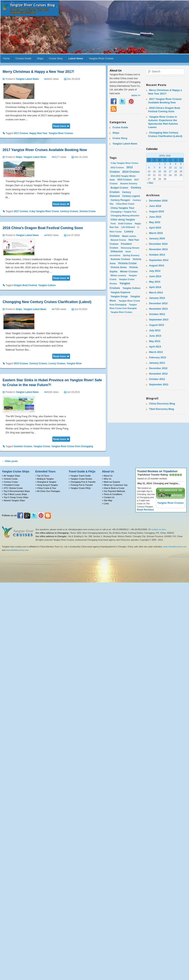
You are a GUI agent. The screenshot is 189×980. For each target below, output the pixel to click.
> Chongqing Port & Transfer (82, 482)
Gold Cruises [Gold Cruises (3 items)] (125, 223)
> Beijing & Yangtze (44, 479)
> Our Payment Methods (114, 491)
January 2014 (157, 298)
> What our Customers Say (115, 485)
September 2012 (159, 384)
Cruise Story (56, 58)
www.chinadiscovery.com (175, 547)
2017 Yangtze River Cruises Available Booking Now (45, 150)
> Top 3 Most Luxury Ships (14, 494)
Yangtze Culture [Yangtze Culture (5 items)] (131, 288)
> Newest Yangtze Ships (13, 500)
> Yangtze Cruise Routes (80, 479)
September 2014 (159, 260)
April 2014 (155, 287)
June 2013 (155, 336)
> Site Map (107, 500)
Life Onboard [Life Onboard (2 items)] (128, 227)
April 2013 (155, 347)
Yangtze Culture (47, 285)
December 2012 (158, 368)
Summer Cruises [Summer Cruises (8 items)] (120, 259)
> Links (105, 504)
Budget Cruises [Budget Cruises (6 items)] (119, 188)
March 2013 (156, 352)
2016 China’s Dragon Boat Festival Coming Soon (43, 228)
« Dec (150, 183)
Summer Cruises (23, 446)
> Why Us (107, 479)
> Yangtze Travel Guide (80, 476)
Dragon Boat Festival (25, 285)
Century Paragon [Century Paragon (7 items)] (120, 200)
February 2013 (158, 357)
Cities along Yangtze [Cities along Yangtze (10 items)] (123, 220)
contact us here (158, 529)
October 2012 (157, 379)
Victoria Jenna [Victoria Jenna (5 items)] (119, 267)
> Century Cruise (10, 482)
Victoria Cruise (87, 211)
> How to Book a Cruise (113, 488)
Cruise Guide (120, 127)
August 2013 (157, 325)
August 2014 (157, 265)
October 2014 (157, 255)
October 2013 (157, 314)
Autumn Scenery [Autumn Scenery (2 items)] (129, 183)
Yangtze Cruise (42, 446)
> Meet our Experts (111, 482)
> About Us (107, 476)
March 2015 (156, 233)
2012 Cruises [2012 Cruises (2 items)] (117, 167)
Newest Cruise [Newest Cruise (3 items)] (118, 240)
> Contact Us (108, 497)
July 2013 (155, 330)
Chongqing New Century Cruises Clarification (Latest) (47, 302)
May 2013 (155, 341)
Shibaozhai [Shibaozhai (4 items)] (117, 251)
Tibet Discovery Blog (162, 409)
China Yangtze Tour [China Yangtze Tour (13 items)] (122, 208)
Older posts (10, 461)
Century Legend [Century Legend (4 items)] (131, 196)
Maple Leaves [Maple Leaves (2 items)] (129, 236)
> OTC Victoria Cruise (12, 488)
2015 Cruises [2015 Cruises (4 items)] (125, 180)
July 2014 (155, 271)
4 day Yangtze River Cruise (44, 211)
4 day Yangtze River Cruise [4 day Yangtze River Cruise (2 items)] (124, 163)
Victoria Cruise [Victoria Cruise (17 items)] (127, 263)
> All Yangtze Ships (11, 476)
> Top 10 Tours (42, 476)
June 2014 (155, 276)
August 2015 (157, 211)
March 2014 (156, 293)
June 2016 (155, 206)
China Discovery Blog (162, 404)
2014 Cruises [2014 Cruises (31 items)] (131, 172)
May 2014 (155, 282)
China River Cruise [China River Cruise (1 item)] (125, 204)
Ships (40, 58)
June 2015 (155, 217)
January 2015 (157, 238)
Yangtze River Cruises (101, 58)
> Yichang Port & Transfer (81, 485)
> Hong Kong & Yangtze (47, 485)
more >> (136, 95)
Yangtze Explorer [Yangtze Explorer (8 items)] (120, 292)
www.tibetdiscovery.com (17, 550)
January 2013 (157, 363)
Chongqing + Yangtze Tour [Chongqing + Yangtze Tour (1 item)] (123, 212)
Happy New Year (38, 133)
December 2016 (158, 201)
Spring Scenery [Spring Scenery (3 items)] (131, 255)
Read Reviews (145, 510)
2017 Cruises (21, 133)
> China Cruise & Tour (46, 488)
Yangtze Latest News (27, 79)
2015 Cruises (21, 363)
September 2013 (159, 320)
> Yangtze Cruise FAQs (80, 488)
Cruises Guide (23, 58)
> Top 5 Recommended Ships (16, 491)
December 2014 (158, 244)
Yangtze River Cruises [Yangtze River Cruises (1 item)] (121, 312)
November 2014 (158, 249)
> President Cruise (11, 485)
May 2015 (155, 222)
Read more (60, 126)
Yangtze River (74, 363)
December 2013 (158, 303)
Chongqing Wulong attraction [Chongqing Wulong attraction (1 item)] (125, 216)
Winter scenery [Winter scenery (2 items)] (118, 275)
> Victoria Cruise (10, 479)
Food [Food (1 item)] (113, 223)
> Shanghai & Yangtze (46, 482)
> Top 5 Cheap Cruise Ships (15, 497)
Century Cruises (69, 211)
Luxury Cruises (57, 363)
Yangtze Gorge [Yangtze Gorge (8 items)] (119, 296)
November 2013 (158, 309)
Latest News (76, 58)
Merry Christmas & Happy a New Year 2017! (38, 72)
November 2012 (158, 374)
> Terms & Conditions (112, 494)
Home (6, 58)
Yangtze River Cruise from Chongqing (72, 446)
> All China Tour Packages (48, 491)
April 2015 (155, 228)
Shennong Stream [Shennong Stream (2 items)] (130, 248)
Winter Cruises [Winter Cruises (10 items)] (129, 271)
